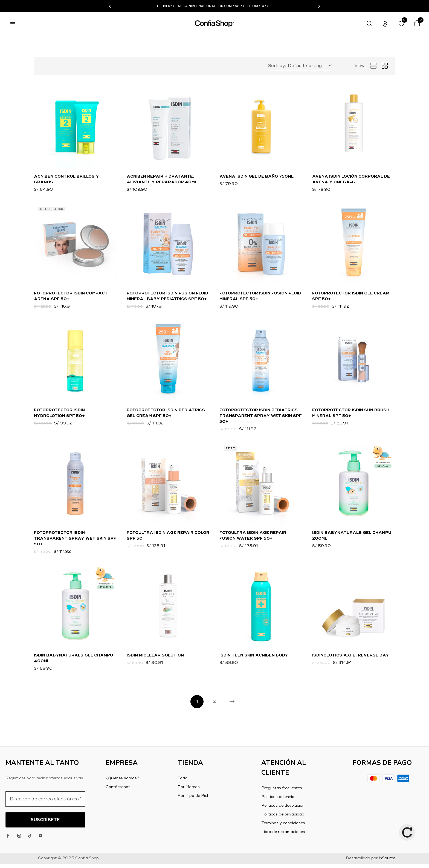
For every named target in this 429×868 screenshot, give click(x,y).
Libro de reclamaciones (283, 836)
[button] (110, 6)
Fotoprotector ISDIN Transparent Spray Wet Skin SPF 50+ (75, 541)
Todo (182, 782)
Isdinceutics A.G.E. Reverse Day (351, 659)
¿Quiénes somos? (122, 782)
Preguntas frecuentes (282, 792)
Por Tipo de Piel (193, 800)
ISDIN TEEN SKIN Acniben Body (254, 659)
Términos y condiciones (283, 827)
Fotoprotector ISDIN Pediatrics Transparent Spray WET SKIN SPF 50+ (261, 418)
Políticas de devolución (283, 810)
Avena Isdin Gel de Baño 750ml (256, 177)
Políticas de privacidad (283, 818)
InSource (387, 862)
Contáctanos (118, 791)
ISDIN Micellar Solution (155, 659)
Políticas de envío (278, 801)
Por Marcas (189, 791)
